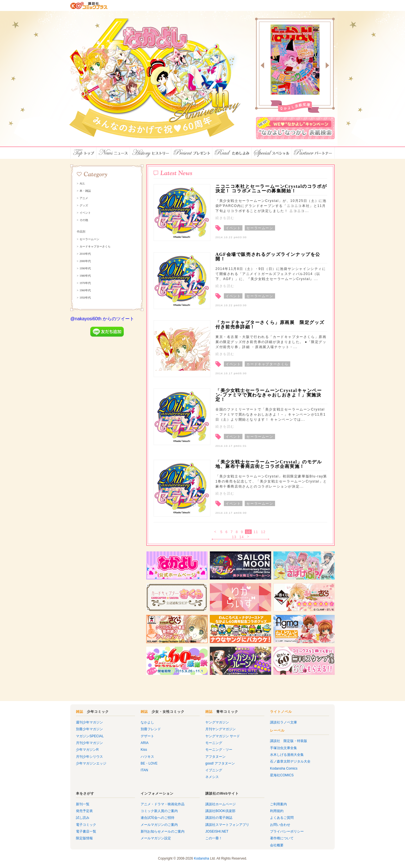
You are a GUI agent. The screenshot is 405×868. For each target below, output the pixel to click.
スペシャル (272, 153)
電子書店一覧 (86, 831)
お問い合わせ (280, 825)
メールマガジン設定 (156, 838)
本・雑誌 (85, 191)
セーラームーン (89, 239)
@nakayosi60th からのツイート (102, 319)
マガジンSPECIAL (90, 736)
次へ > (249, 537)
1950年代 (85, 298)
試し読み (83, 818)
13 (234, 537)
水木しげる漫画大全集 (287, 755)
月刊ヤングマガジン (220, 729)
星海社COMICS (282, 775)
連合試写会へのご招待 (157, 818)
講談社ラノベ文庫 (283, 722)
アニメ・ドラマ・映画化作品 (163, 804)
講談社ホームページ (220, 804)
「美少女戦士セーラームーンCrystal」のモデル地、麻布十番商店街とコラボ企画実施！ (269, 464)
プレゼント (192, 153)
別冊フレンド (151, 729)
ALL (82, 184)
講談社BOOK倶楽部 (220, 811)
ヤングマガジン (217, 722)
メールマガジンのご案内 (159, 825)
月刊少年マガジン (89, 743)
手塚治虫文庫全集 (283, 748)
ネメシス (212, 777)
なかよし (147, 722)
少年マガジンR (87, 750)
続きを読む (225, 218)
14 (242, 537)
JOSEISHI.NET (217, 831)
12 (263, 532)
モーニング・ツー (219, 750)
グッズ (84, 206)
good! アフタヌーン (220, 763)
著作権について (282, 838)
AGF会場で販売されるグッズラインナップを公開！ (268, 257)
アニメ (84, 198)
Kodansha (201, 858)
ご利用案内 (278, 804)
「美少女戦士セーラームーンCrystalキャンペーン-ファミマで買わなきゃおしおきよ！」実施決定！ (269, 395)
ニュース (113, 153)
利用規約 (277, 811)
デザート (147, 736)
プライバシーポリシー (287, 831)
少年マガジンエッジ (91, 763)
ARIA (145, 743)
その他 (84, 220)
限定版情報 (84, 838)
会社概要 (277, 845)
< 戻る (216, 532)
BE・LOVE (149, 763)
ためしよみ (232, 153)
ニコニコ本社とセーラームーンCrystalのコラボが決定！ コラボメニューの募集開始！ (271, 189)
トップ (83, 153)
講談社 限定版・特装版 (289, 741)
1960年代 (85, 290)
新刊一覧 (83, 804)
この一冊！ (214, 838)
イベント (85, 213)
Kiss (144, 750)
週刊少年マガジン (89, 722)
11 (256, 532)
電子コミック (86, 825)
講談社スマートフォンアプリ (227, 825)
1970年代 (85, 283)
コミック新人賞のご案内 (159, 811)
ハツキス (147, 757)
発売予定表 (84, 811)
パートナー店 (313, 153)
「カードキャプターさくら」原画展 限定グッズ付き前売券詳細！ (270, 325)
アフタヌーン (215, 757)
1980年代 (85, 276)
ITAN (144, 770)
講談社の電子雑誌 (219, 818)
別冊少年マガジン (89, 729)
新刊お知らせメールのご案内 (163, 831)
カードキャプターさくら (95, 247)
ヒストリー (151, 153)
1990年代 (85, 269)
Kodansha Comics (284, 768)
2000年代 (85, 261)
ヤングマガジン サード (223, 736)
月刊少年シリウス (89, 757)
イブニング (214, 770)
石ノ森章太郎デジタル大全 (290, 761)
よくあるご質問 (282, 818)
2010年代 (85, 254)
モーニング (214, 743)
